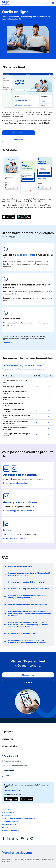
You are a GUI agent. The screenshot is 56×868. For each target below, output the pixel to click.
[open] (53, 3)
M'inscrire (18, 140)
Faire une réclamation (11, 761)
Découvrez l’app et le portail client (19, 511)
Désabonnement (8, 812)
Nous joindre (10, 746)
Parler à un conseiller (11, 756)
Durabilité (7, 776)
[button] (47, 3)
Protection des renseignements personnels (18, 818)
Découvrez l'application (14, 538)
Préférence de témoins (10, 831)
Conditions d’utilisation (10, 821)
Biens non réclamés (9, 825)
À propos (7, 731)
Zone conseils (8, 771)
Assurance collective (12, 365)
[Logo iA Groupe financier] (5, 4)
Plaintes (5, 828)
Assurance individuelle (10, 370)
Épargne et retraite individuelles (32, 370)
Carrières (8, 739)
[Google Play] (24, 217)
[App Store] (9, 217)
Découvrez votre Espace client (17, 483)
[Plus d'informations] (5, 258)
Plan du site (6, 809)
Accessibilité (7, 815)
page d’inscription (26, 255)
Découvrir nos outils (13, 790)
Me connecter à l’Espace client (15, 766)
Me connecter (18, 133)
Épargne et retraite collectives (33, 365)
